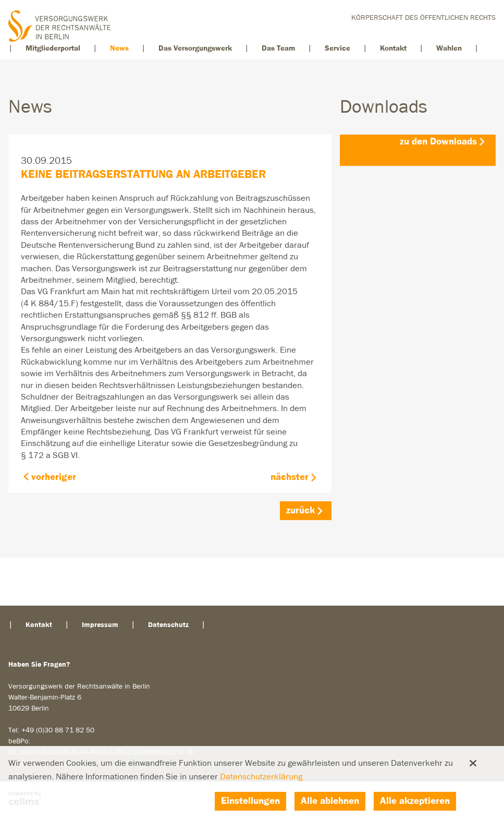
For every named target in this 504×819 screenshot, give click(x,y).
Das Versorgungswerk (195, 48)
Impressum (100, 625)
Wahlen (449, 48)
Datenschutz (168, 625)
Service (337, 48)
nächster (290, 477)
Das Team (278, 48)
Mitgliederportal (53, 48)
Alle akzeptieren (415, 801)
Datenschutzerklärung (261, 777)
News (119, 48)
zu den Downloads (438, 142)
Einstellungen (250, 801)
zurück (300, 510)
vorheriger (54, 477)
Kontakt (393, 48)
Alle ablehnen (330, 801)
